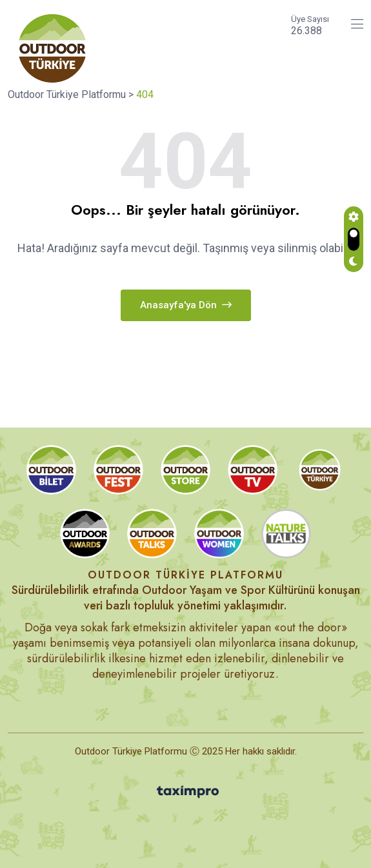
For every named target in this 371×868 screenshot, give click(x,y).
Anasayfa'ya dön (186, 305)
